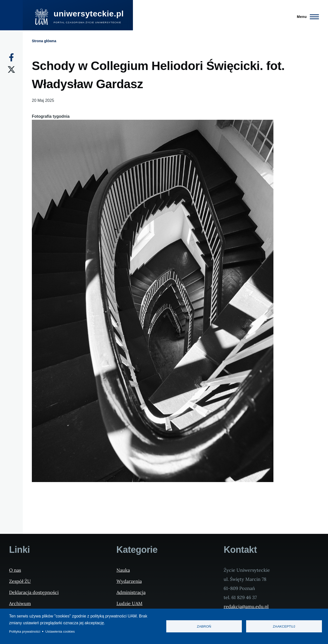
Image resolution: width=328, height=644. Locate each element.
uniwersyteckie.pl (89, 14)
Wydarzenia (129, 581)
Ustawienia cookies (60, 631)
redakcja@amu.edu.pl (246, 606)
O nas (15, 570)
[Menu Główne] (306, 17)
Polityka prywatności (25, 631)
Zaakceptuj (284, 626)
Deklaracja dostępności (34, 592)
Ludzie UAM (130, 603)
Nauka (123, 570)
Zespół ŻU (20, 581)
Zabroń (204, 626)
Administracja (131, 592)
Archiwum (20, 603)
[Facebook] (11, 57)
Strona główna (44, 41)
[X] (11, 69)
